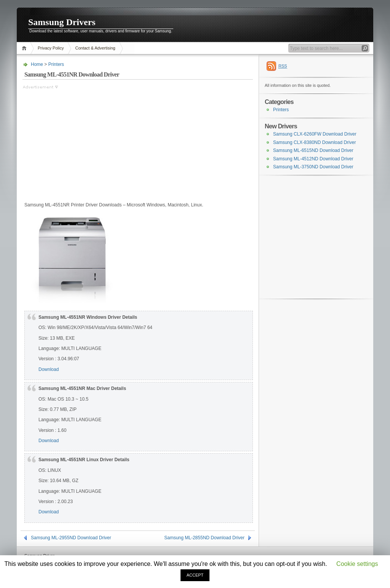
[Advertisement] (86, 144)
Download (49, 369)
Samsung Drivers (62, 22)
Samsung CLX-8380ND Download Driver (314, 142)
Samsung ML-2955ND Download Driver (71, 538)
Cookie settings (357, 564)
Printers (56, 64)
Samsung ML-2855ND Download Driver (204, 538)
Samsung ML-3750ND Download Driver (313, 167)
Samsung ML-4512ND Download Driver (313, 159)
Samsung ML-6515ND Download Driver (313, 150)
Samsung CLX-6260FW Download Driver (315, 134)
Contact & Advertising (95, 48)
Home (25, 48)
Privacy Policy (51, 48)
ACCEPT (195, 575)
